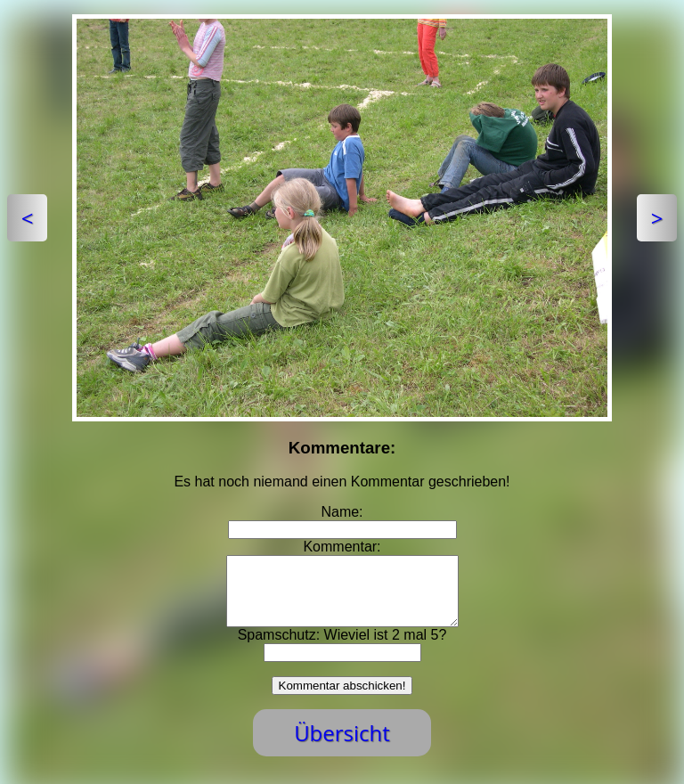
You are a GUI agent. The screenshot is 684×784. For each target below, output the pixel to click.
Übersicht (342, 746)
